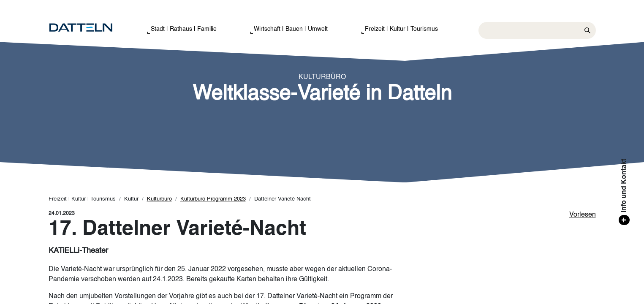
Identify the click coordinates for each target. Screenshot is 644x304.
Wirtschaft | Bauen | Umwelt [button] (291, 29)
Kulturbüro (159, 199)
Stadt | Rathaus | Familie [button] (184, 29)
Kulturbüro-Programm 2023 (213, 199)
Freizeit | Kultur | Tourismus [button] (401, 29)
